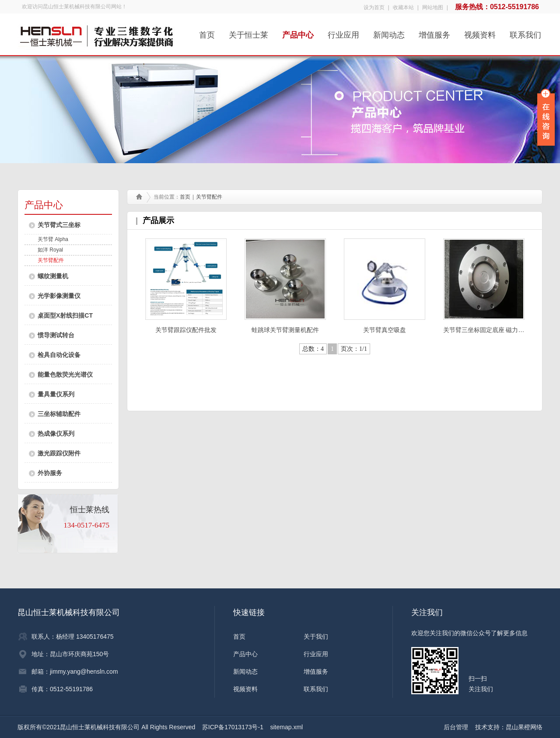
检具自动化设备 (59, 355)
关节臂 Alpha (53, 239)
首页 (207, 32)
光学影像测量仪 (59, 296)
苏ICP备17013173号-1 (233, 727)
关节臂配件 (51, 260)
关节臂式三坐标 (59, 225)
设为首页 (374, 7)
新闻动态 (389, 32)
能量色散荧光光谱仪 (65, 374)
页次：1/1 (354, 349)
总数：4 (313, 349)
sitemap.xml (287, 727)
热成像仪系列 (56, 434)
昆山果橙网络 (524, 727)
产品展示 (158, 220)
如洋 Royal (50, 250)
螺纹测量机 (53, 276)
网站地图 (433, 7)
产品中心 (298, 32)
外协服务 (50, 473)
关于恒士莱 (248, 32)
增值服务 (434, 32)
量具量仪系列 (56, 394)
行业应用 (343, 32)
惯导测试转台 (56, 335)
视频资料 (480, 32)
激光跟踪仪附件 (59, 453)
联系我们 (525, 32)
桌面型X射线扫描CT (65, 315)
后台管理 (456, 727)
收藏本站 (403, 7)
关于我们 (316, 637)
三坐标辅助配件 (59, 414)
